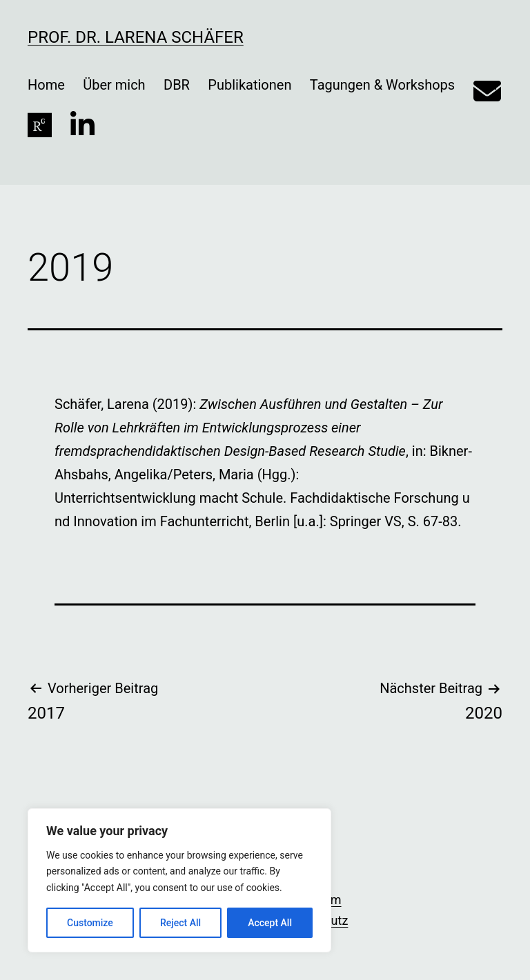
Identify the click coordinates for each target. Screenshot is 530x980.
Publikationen (249, 85)
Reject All (180, 923)
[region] (179, 880)
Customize (90, 923)
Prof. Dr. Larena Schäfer (136, 37)
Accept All (270, 923)
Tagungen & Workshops (382, 85)
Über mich (114, 85)
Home (46, 85)
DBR (177, 85)
